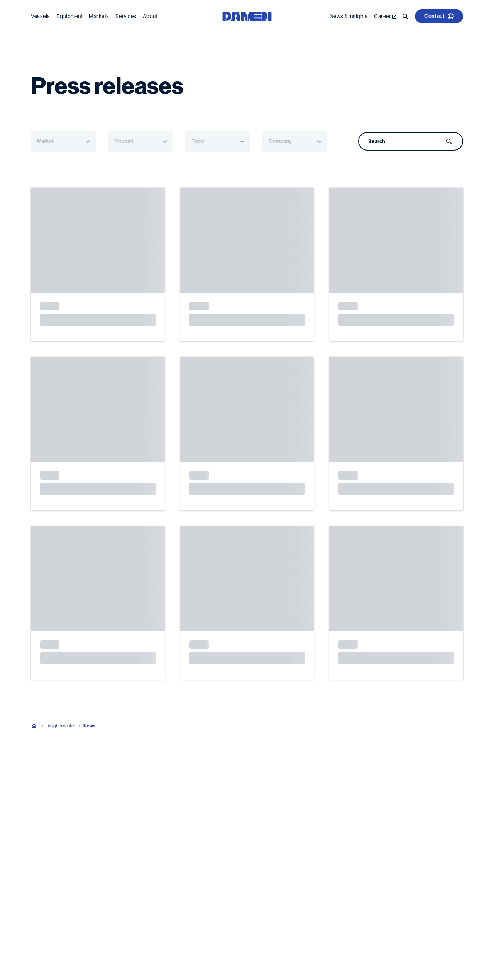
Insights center (61, 726)
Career (385, 16)
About (150, 16)
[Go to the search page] (406, 16)
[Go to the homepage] (247, 16)
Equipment (70, 16)
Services (126, 16)
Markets (99, 16)
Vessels (41, 16)
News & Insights (349, 16)
